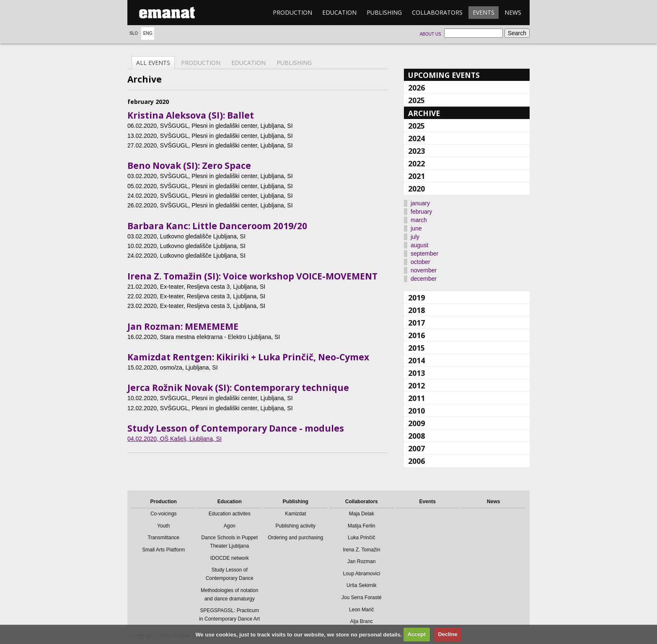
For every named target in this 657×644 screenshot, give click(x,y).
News (513, 12)
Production (292, 12)
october (420, 262)
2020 (416, 189)
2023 (416, 151)
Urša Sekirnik (361, 585)
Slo (134, 33)
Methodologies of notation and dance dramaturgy (229, 595)
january (420, 203)
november (424, 270)
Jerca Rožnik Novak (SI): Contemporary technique (238, 388)
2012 (416, 385)
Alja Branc (361, 621)
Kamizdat (295, 514)
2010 (416, 411)
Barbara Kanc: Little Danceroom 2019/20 (217, 226)
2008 (416, 436)
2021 (416, 176)
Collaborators (437, 12)
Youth (163, 526)
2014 (416, 360)
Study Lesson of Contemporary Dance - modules (236, 428)
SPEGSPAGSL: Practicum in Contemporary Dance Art (229, 615)
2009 (416, 423)
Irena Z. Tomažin (361, 550)
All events (153, 63)
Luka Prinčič (361, 538)
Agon (230, 526)
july (415, 237)
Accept (416, 634)
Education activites (230, 514)
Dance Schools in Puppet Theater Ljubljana (229, 542)
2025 (416, 100)
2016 (416, 335)
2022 (416, 163)
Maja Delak (362, 514)
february (421, 212)
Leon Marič (361, 610)
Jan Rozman (361, 561)
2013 (416, 373)
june (416, 228)
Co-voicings (164, 514)
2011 (416, 398)
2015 (416, 348)
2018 (416, 310)
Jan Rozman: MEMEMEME (183, 326)
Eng (148, 33)
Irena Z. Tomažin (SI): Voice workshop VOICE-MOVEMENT (252, 276)
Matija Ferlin (361, 526)
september (424, 253)
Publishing (384, 12)
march (419, 220)
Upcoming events (444, 75)
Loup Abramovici (361, 574)
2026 (416, 88)
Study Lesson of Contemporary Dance (230, 574)
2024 (416, 138)
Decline (447, 634)
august (419, 245)
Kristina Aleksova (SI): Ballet (191, 115)
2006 (416, 461)
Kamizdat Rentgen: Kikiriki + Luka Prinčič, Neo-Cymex (248, 357)
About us (431, 34)
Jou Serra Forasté (362, 597)
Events (484, 12)
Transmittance (163, 538)
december (424, 279)
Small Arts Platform (163, 550)
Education (339, 12)
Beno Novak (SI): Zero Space (189, 166)
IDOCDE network (230, 558)
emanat (167, 13)
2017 (416, 323)
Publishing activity (296, 526)
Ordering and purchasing (295, 538)
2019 (416, 297)
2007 (416, 448)
